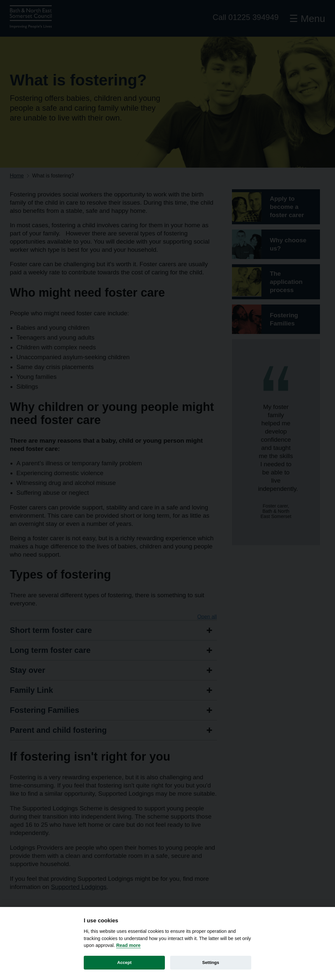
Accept (124, 962)
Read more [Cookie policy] (128, 945)
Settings (211, 962)
